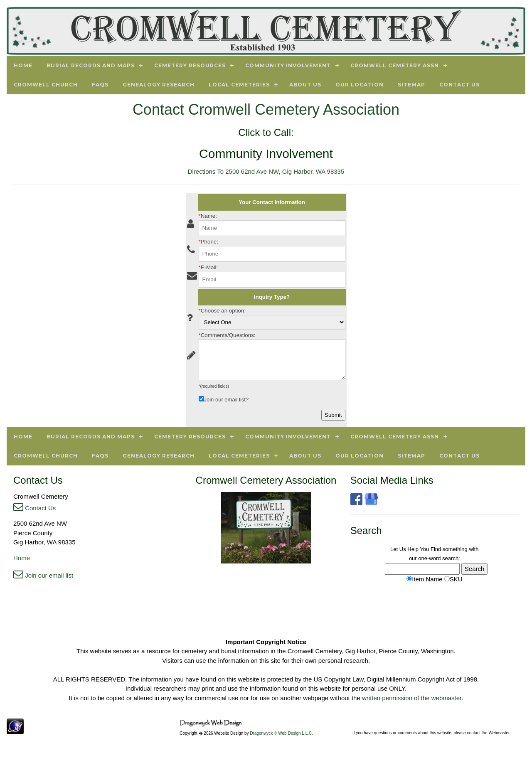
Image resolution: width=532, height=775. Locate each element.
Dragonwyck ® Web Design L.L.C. (281, 733)
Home (22, 558)
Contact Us (34, 508)
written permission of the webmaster (412, 698)
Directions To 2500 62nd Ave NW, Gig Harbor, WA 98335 (266, 171)
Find (436, 549)
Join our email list (43, 575)
